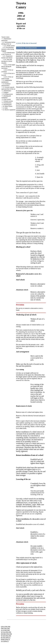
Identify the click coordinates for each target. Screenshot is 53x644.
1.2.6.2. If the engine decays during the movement (8, 66)
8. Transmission (7, 103)
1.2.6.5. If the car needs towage (7, 78)
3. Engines (6, 92)
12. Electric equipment (9, 110)
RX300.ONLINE (6, 634)
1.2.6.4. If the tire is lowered (26, 43)
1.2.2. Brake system (9, 46)
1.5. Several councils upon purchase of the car (8, 88)
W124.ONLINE (6, 632)
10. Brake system (7, 106)
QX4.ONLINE (6, 627)
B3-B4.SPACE (6, 638)
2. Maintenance (7, 91)
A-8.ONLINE (5, 630)
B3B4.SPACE (5, 640)
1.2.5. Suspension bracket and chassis (7, 57)
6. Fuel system (7, 99)
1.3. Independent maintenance (7, 81)
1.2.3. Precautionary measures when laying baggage (8, 49)
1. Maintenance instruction (6, 40)
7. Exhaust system (8, 101)
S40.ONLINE (5, 629)
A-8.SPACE (5, 641)
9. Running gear (7, 105)
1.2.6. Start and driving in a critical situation (7, 61)
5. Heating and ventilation (6, 97)
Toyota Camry (5, 37)
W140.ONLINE (6, 636)
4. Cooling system (8, 94)
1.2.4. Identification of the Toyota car (8, 53)
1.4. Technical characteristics (6, 85)
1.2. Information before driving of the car (8, 43)
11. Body (5, 108)
